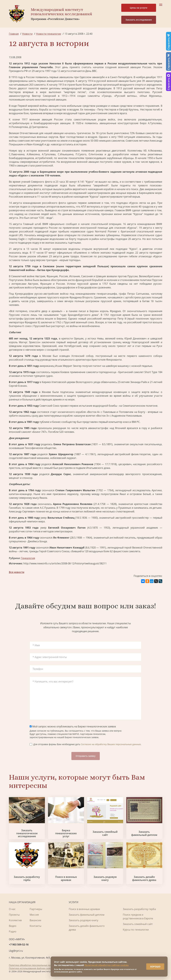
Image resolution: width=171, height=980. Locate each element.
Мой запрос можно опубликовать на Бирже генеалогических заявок (73, 726)
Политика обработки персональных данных (33, 965)
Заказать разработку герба (27, 878)
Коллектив (15, 920)
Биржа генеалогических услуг (66, 833)
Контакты (35, 926)
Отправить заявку (86, 756)
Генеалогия (28, 558)
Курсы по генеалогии (136, 930)
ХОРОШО (153, 964)
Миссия (34, 915)
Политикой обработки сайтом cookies (107, 963)
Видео (13, 926)
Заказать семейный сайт (105, 833)
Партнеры (36, 909)
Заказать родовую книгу (105, 878)
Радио (13, 931)
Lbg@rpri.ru (16, 951)
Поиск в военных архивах (66, 878)
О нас (12, 909)
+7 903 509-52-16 (19, 945)
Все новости (17, 572)
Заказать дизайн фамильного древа (144, 878)
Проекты (14, 915)
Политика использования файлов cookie (30, 968)
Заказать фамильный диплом (144, 833)
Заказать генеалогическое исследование (27, 833)
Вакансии (35, 920)
